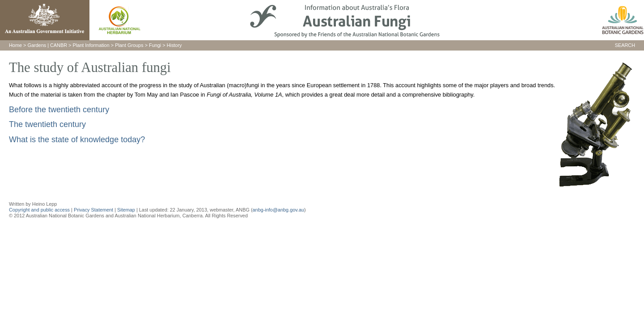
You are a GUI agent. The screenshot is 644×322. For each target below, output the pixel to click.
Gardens (37, 45)
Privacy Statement (94, 210)
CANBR (59, 45)
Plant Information (91, 45)
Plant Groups (129, 45)
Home (15, 45)
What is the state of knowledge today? (77, 140)
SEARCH (625, 45)
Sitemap (126, 210)
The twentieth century (47, 124)
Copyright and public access (39, 210)
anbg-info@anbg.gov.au (278, 210)
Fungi (155, 45)
